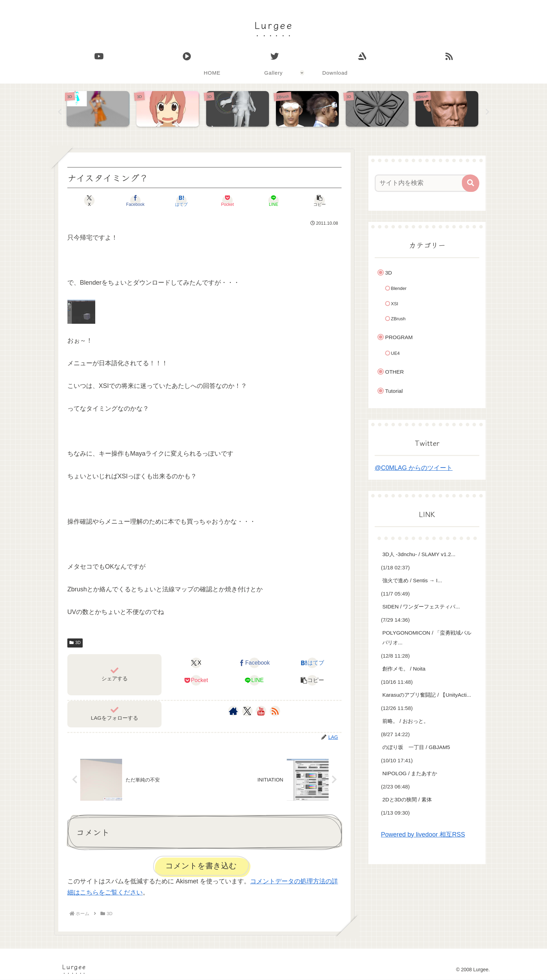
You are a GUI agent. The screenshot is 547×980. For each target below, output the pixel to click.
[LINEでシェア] (273, 201)
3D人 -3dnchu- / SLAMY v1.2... (419, 555)
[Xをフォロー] (247, 711)
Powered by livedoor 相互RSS (423, 835)
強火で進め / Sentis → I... (412, 581)
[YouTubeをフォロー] (261, 711)
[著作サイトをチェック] (233, 711)
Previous (60, 112)
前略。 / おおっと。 (406, 721)
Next (487, 112)
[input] (423, 183)
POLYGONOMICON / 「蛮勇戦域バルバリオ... (427, 638)
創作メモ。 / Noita (404, 669)
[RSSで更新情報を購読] (275, 711)
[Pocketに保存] (227, 201)
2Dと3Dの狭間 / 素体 (407, 800)
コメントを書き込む (201, 866)
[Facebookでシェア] (135, 201)
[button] (320, 201)
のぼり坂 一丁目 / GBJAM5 (416, 747)
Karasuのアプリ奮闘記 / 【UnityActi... (427, 695)
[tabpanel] (100, 110)
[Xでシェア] (89, 201)
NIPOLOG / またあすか (410, 774)
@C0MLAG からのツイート (414, 468)
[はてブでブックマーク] (181, 201)
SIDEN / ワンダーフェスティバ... (421, 607)
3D (75, 643)
